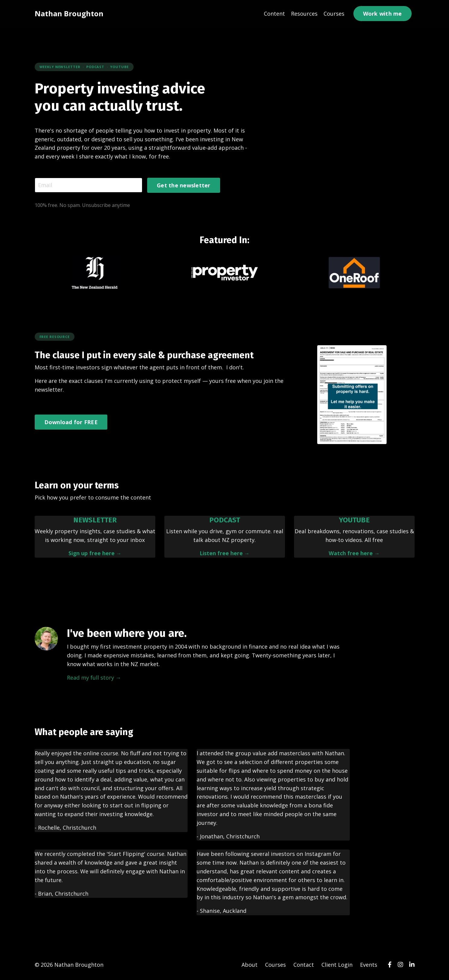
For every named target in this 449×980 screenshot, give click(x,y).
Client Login (337, 965)
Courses (334, 14)
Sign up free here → (95, 553)
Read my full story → (94, 678)
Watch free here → (354, 553)
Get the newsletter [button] (184, 185)
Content (274, 14)
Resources (304, 14)
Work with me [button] (383, 14)
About (250, 965)
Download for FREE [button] (71, 422)
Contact (304, 965)
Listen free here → (225, 553)
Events (369, 965)
